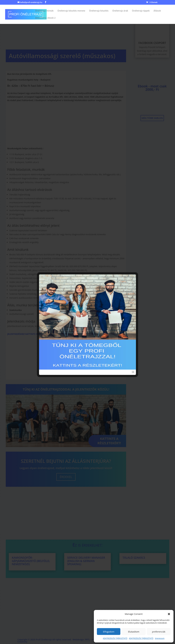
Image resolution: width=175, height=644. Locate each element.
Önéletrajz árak (120, 11)
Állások (157, 11)
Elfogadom (109, 632)
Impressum (160, 638)
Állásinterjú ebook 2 (45, 18)
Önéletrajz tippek (141, 11)
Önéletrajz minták (44, 11)
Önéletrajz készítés (99, 11)
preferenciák (159, 632)
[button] (169, 614)
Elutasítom (134, 632)
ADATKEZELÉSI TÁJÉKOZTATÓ (115, 638)
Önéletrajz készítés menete (71, 11)
